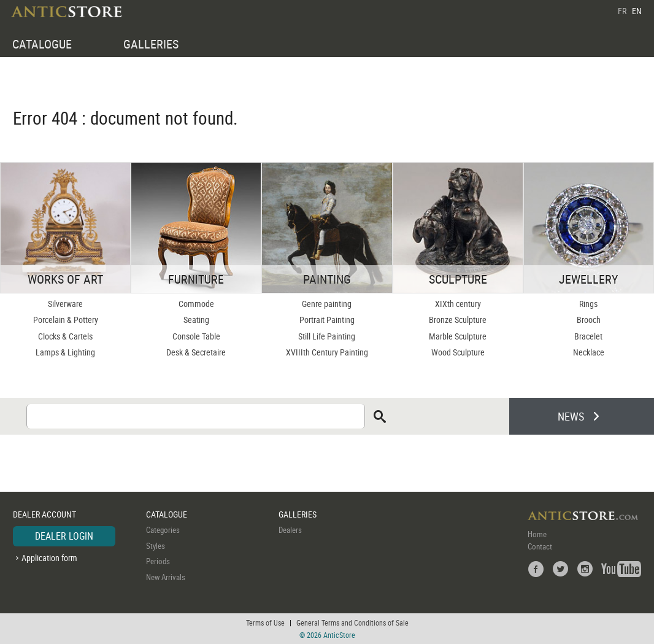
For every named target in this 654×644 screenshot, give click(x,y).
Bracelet (588, 336)
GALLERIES (151, 44)
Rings (588, 304)
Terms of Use (265, 623)
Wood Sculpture (458, 352)
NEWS (571, 416)
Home (537, 534)
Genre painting (327, 304)
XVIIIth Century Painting (327, 352)
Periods (158, 561)
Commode (196, 304)
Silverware (65, 304)
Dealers (290, 530)
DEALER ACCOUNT (44, 514)
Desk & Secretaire (196, 352)
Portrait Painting (327, 320)
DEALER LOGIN (64, 536)
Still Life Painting (327, 336)
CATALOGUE (42, 44)
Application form (49, 558)
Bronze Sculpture (458, 320)
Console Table (196, 336)
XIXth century (458, 304)
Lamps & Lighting (65, 352)
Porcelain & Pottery (66, 320)
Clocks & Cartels (65, 336)
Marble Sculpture (458, 336)
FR (622, 11)
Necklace (589, 352)
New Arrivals (166, 577)
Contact (540, 546)
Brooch (589, 320)
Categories (163, 530)
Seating (196, 320)
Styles (156, 546)
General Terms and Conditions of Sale (352, 623)
